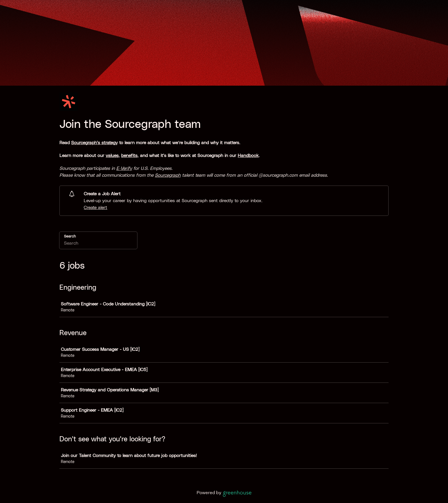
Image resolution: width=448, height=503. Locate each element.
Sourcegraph (168, 175)
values (112, 156)
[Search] (98, 244)
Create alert (95, 208)
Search (70, 237)
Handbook (248, 156)
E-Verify (124, 168)
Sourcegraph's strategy (94, 143)
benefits (129, 156)
